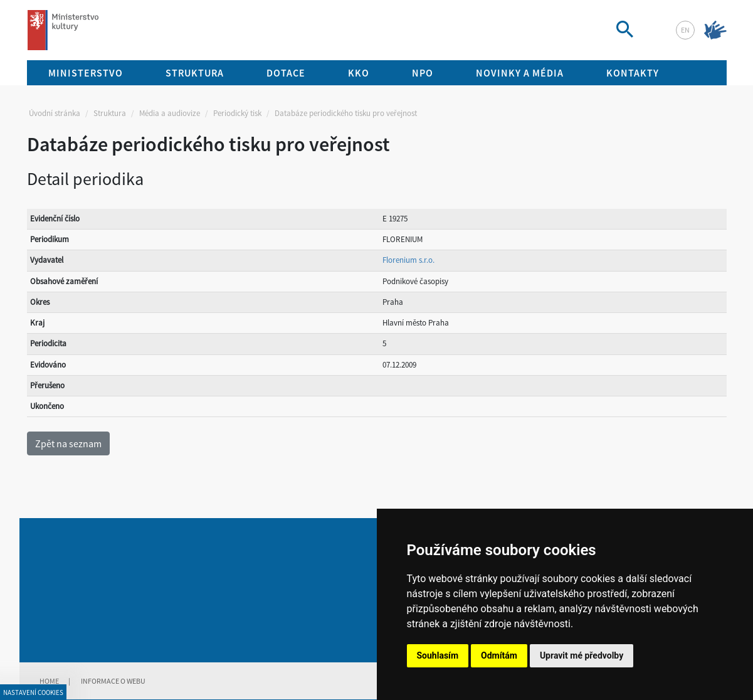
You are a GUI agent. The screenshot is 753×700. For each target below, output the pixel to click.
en (685, 30)
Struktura (110, 113)
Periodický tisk (237, 113)
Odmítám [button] (499, 655)
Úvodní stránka (55, 113)
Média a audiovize (170, 113)
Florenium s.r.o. (408, 260)
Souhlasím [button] (438, 655)
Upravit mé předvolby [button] (582, 655)
